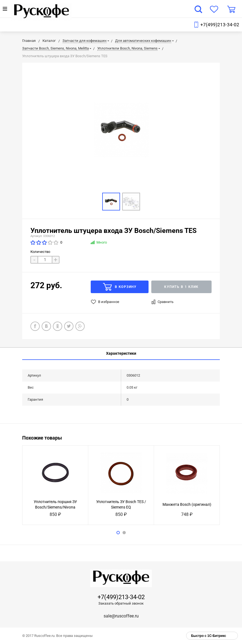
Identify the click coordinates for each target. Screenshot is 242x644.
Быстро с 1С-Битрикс (209, 636)
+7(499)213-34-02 (220, 25)
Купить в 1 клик (181, 287)
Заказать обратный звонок (121, 603)
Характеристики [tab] (121, 353)
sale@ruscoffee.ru (121, 616)
